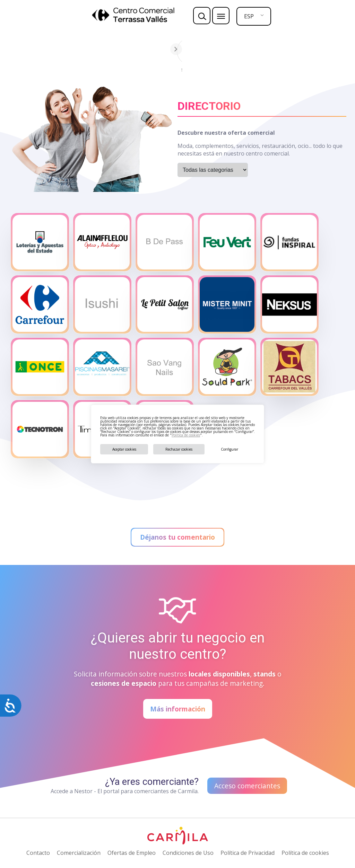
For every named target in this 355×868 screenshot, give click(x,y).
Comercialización (79, 853)
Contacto (38, 853)
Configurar (230, 449)
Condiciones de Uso (188, 853)
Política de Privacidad (248, 853)
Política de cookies (186, 435)
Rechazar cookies (179, 449)
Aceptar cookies (124, 449)
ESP (249, 16)
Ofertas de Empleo (132, 853)
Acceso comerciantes (247, 786)
